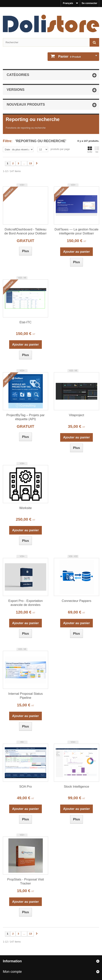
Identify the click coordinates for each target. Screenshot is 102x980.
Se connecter (89, 3)
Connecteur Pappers (76, 601)
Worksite (25, 508)
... (24, 163)
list (97, 150)
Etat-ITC (25, 322)
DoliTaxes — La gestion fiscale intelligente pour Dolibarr (76, 231)
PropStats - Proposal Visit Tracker (25, 881)
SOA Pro (26, 787)
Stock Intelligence (76, 787)
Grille (90, 150)
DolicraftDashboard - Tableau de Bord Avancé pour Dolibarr (25, 231)
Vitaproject (77, 415)
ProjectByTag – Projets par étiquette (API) (26, 417)
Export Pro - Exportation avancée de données (25, 603)
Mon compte (12, 972)
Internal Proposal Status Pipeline (25, 696)
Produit (69, 57)
